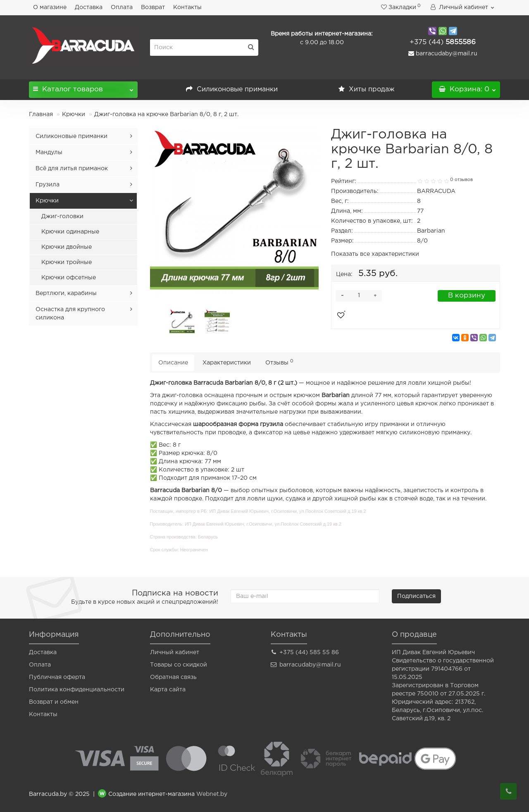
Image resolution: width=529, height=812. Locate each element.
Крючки (74, 114)
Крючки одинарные (70, 232)
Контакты (187, 7)
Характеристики (227, 363)
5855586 (443, 42)
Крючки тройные (67, 262)
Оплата (122, 7)
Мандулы (49, 152)
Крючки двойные (67, 247)
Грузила (48, 185)
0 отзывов (461, 180)
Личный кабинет (175, 652)
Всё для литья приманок (72, 169)
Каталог (83, 87)
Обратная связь (173, 677)
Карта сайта (168, 690)
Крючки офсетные (69, 278)
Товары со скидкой (179, 665)
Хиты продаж (367, 89)
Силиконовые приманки (232, 89)
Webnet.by (212, 794)
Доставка (89, 7)
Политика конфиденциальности (77, 690)
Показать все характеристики (375, 254)
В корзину (467, 296)
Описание (173, 363)
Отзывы (279, 362)
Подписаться (416, 596)
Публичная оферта (57, 677)
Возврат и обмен (54, 702)
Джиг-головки (62, 217)
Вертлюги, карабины (66, 293)
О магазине (50, 7)
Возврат (153, 7)
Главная (41, 114)
